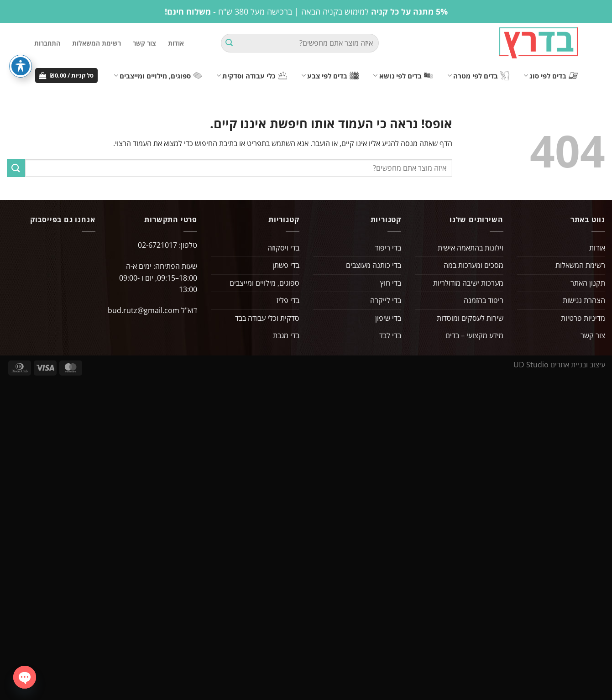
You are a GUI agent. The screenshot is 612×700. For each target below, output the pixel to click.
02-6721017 (157, 245)
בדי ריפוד (388, 248)
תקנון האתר (588, 283)
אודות (176, 43)
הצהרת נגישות (584, 300)
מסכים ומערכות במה (473, 265)
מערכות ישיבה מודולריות (468, 283)
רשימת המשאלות (97, 43)
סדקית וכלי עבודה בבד (267, 318)
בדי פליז (288, 300)
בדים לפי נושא (403, 76)
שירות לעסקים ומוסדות (470, 318)
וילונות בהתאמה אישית (471, 248)
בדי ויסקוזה (283, 248)
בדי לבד (390, 335)
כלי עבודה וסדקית (252, 76)
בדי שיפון (388, 318)
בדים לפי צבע (330, 76)
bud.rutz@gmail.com (144, 310)
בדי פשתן (286, 265)
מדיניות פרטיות (583, 318)
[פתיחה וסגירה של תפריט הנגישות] (21, 66)
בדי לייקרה (386, 300)
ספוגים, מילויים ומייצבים (158, 76)
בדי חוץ (391, 283)
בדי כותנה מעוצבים (374, 265)
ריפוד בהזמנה (484, 300)
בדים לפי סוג (551, 76)
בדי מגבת (286, 335)
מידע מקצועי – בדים (474, 335)
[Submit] (229, 43)
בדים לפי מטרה (478, 76)
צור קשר (144, 43)
